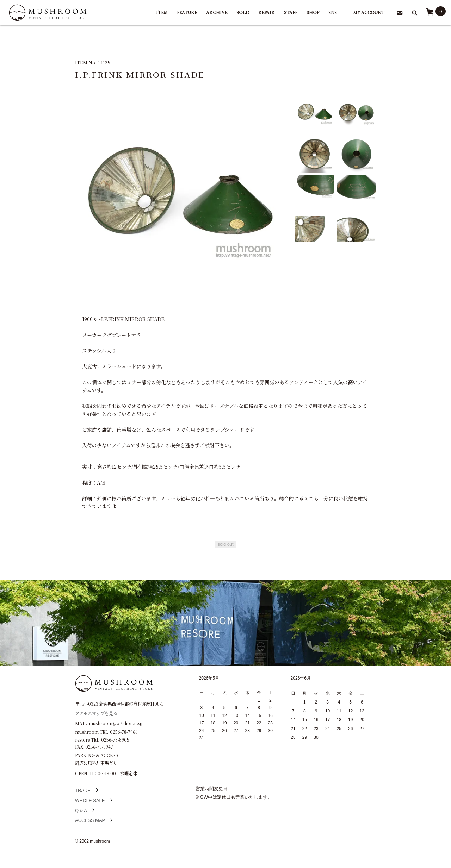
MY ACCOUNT (369, 13)
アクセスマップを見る (96, 713)
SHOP (313, 13)
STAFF (291, 13)
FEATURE (187, 13)
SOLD (243, 13)
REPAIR (267, 13)
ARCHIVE (217, 13)
